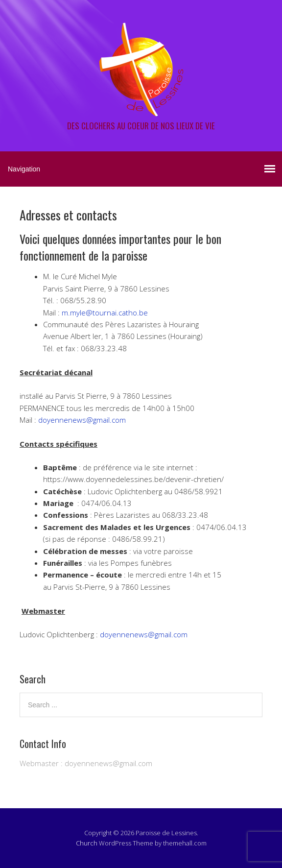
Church (87, 843)
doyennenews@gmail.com (82, 420)
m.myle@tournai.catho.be (105, 313)
